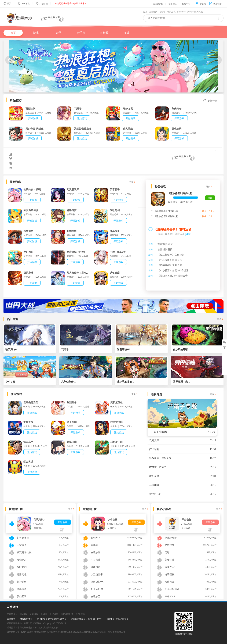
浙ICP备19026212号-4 (118, 619)
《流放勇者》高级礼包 (180, 193)
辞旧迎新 (154, 449)
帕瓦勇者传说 (31, 210)
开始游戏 (33, 118)
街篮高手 (28, 442)
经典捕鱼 (115, 231)
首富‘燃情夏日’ (165, 249)
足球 (167, 552)
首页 (9, 3)
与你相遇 (154, 485)
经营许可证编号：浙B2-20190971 (87, 619)
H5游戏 (24, 614)
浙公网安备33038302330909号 (52, 619)
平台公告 (186, 519)
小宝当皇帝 (97, 574)
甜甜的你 (72, 402)
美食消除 (170, 560)
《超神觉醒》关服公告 (170, 265)
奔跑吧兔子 (171, 538)
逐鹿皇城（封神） (76, 252)
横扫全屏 (154, 476)
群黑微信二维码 (184, 634)
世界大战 (28, 422)
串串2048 (170, 596)
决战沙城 (96, 552)
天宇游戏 (54, 614)
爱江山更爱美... (32, 402)
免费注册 (216, 4)
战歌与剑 (115, 210)
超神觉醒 (72, 231)
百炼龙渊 (28, 273)
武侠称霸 (115, 273)
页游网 (44, 614)
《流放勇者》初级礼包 (166, 216)
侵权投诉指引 (26, 619)
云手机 (81, 33)
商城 (127, 33)
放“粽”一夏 (155, 494)
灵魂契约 (177, 129)
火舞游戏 (34, 614)
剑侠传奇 (181, 12)
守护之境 (171, 12)
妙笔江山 (72, 442)
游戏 (36, 33)
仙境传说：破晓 (32, 189)
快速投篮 (170, 582)
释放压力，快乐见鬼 (160, 458)
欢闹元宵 (154, 440)
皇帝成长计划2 (99, 582)
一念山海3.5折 (118, 252)
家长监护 (11, 619)
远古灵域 (28, 462)
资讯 (58, 33)
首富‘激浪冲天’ (165, 244)
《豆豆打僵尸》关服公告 (171, 255)
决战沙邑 (96, 596)
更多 (131, 182)
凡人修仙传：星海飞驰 (79, 273)
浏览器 (104, 33)
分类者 (94, 545)
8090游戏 (80, 614)
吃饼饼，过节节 (158, 467)
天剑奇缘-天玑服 (195, 12)
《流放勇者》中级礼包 (166, 211)
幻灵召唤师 (73, 189)
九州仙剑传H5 (98, 589)
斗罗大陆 (96, 560)
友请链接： (12, 614)
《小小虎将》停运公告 (170, 260)
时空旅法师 (116, 422)
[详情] (188, 234)
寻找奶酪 (170, 545)
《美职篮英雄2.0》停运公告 (173, 276)
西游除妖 (153, 12)
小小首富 (112, 519)
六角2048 (170, 567)
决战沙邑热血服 (83, 129)
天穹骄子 (115, 189)
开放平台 (44, 4)
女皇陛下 (96, 538)
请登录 (201, 4)
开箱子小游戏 (159, 432)
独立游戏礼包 (67, 614)
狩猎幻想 (28, 231)
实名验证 (173, 4)
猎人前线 (128, 129)
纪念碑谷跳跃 (172, 589)
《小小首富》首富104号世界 (173, 270)
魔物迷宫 (72, 210)
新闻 (151, 244)
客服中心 (186, 4)
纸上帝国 (72, 422)
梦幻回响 (28, 252)
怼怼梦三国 (116, 442)
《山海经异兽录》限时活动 (173, 229)
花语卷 (162, 12)
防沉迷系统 (158, 4)
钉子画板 (170, 574)
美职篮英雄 (116, 402)
